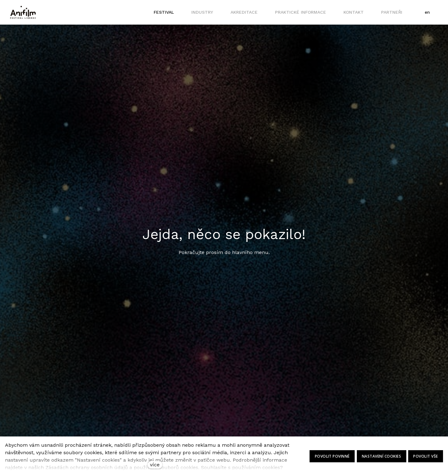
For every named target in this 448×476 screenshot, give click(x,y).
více (155, 465)
